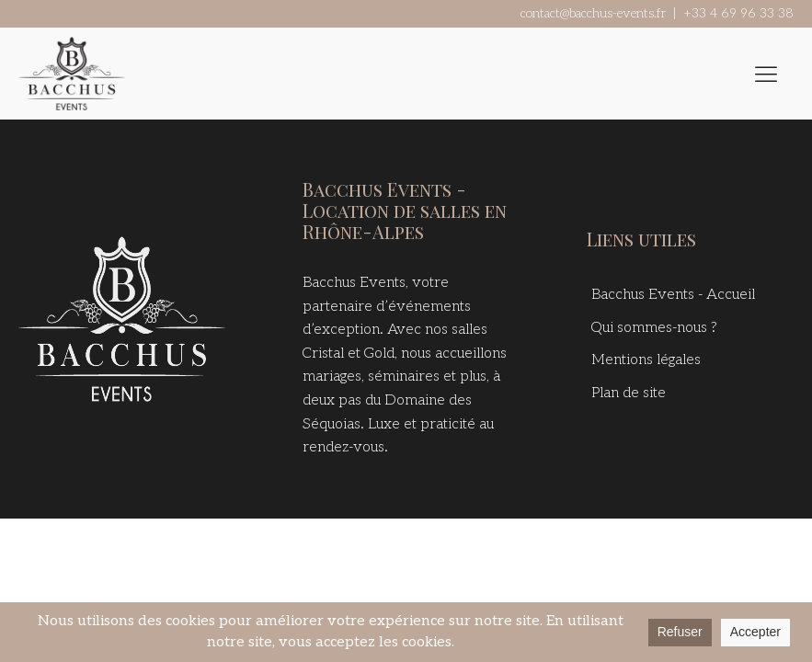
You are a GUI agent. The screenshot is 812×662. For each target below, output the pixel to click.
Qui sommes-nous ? (654, 328)
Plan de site (629, 393)
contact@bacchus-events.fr (593, 13)
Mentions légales (646, 360)
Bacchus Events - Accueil (673, 295)
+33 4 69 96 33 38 (738, 13)
